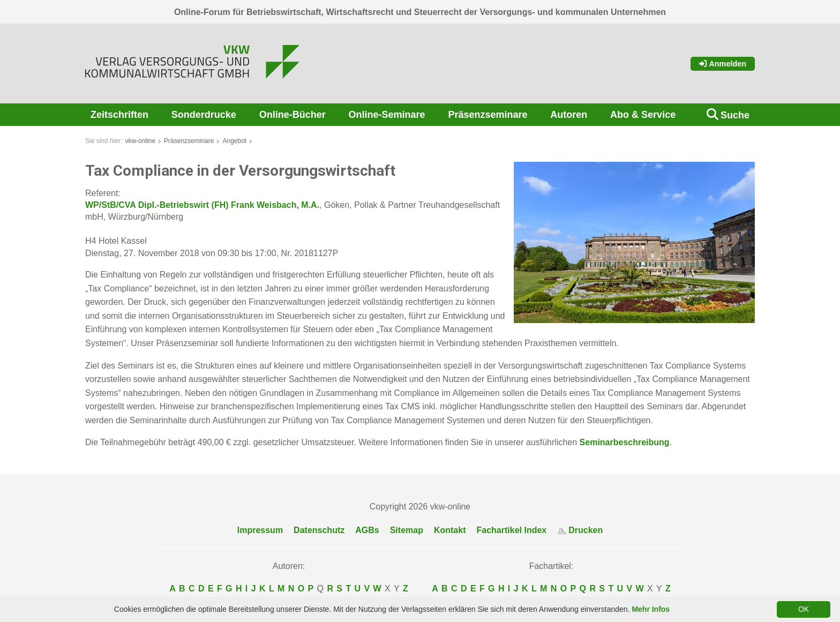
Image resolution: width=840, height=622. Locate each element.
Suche (735, 115)
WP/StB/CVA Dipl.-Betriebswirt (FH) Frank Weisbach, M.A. (202, 205)
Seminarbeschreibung (625, 442)
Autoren (569, 115)
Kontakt (450, 530)
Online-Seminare (387, 115)
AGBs (367, 530)
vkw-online (140, 141)
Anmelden (723, 64)
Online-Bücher (292, 115)
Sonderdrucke (204, 115)
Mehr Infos (651, 609)
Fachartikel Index (512, 530)
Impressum (260, 530)
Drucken (580, 530)
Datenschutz (319, 530)
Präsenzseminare (487, 115)
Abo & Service (643, 115)
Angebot (234, 141)
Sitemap (407, 530)
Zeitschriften (119, 115)
